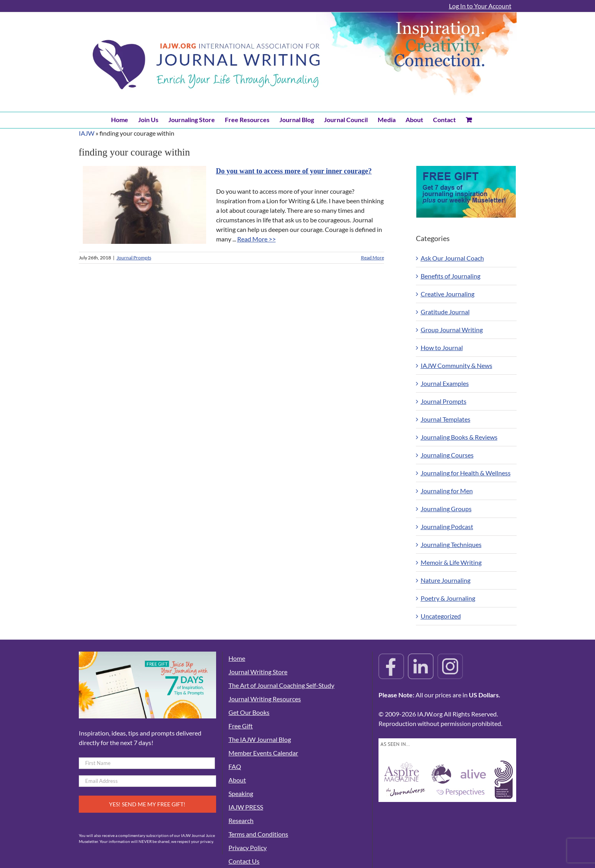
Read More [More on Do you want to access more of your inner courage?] (373, 258)
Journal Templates (446, 419)
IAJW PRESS (246, 807)
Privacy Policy (248, 848)
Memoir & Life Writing (451, 562)
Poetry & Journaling (448, 598)
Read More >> (257, 239)
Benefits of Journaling (451, 276)
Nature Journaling (446, 580)
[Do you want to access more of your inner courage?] (144, 205)
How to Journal (442, 347)
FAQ (235, 766)
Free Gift (241, 726)
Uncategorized (441, 616)
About (237, 780)
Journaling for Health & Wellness (466, 473)
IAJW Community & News (456, 365)
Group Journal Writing (452, 330)
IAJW (87, 133)
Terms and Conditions (258, 834)
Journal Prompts (134, 258)
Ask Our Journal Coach (452, 258)
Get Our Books (249, 712)
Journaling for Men (447, 491)
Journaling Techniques (451, 544)
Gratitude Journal (445, 312)
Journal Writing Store (258, 672)
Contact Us (244, 861)
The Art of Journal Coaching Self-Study (281, 685)
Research (241, 820)
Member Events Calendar (263, 753)
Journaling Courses (447, 455)
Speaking (241, 793)
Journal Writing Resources (265, 699)
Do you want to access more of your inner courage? (294, 171)
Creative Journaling (448, 294)
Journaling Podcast (447, 526)
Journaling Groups (446, 509)
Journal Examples (445, 383)
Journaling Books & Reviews (459, 437)
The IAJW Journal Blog (260, 739)
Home (237, 658)
